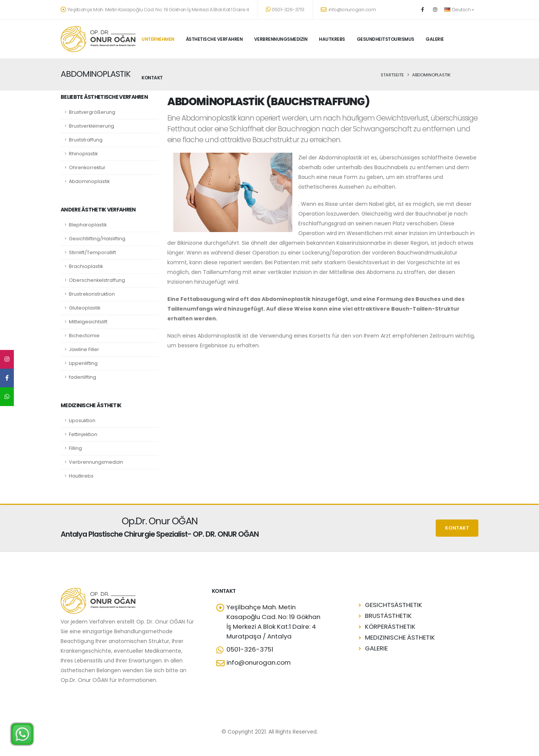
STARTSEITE (392, 75)
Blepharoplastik (88, 225)
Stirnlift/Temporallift (92, 252)
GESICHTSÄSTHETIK (394, 605)
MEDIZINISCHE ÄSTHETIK (400, 637)
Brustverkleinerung (92, 126)
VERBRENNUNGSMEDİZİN (281, 39)
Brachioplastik (86, 266)
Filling (75, 448)
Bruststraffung (86, 140)
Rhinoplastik (83, 154)
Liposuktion (82, 420)
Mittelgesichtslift (88, 322)
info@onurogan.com (348, 10)
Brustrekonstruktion (92, 294)
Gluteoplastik (85, 308)
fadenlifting (83, 377)
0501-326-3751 (285, 10)
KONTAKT (152, 78)
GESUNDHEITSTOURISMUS (386, 39)
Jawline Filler (84, 349)
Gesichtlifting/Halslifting (97, 239)
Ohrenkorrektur (87, 167)
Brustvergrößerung (92, 112)
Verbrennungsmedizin (96, 462)
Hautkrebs (81, 476)
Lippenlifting (83, 363)
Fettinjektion (83, 434)
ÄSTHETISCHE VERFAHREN (214, 39)
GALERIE (435, 39)
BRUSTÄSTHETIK (388, 616)
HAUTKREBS (332, 39)
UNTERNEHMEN (158, 39)
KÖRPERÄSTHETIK (390, 627)
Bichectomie (84, 336)
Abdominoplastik (89, 181)
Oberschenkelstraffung (97, 280)
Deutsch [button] (459, 10)
